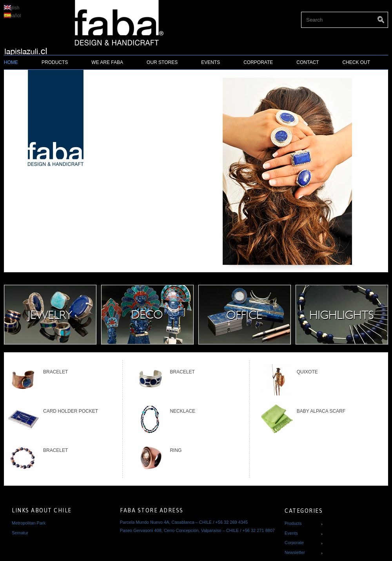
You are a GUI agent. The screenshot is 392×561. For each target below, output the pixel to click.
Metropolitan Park (29, 523)
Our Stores (162, 62)
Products (55, 62)
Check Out (356, 62)
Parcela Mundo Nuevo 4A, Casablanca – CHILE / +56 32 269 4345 (184, 522)
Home (11, 62)
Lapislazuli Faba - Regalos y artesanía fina (29, 49)
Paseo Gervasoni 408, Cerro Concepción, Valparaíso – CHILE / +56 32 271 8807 (197, 530)
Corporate (258, 62)
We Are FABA (107, 62)
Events (211, 62)
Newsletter (295, 552)
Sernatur (20, 533)
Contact (308, 62)
